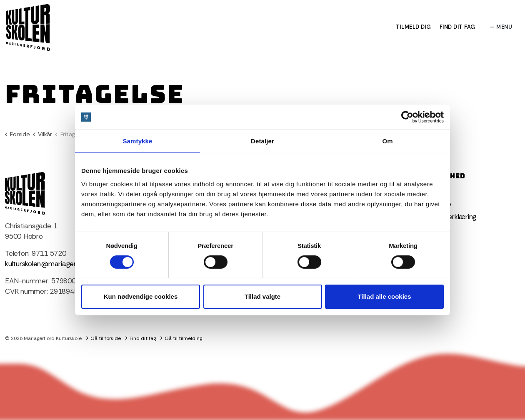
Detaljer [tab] (262, 141)
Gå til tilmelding (181, 338)
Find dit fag (457, 27)
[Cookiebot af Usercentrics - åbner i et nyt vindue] (407, 117)
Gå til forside (104, 338)
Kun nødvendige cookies (141, 296)
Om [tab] (387, 141)
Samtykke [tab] (138, 141)
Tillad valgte (262, 296)
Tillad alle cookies (384, 296)
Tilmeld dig (414, 27)
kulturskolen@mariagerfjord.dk (52, 264)
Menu (501, 27)
